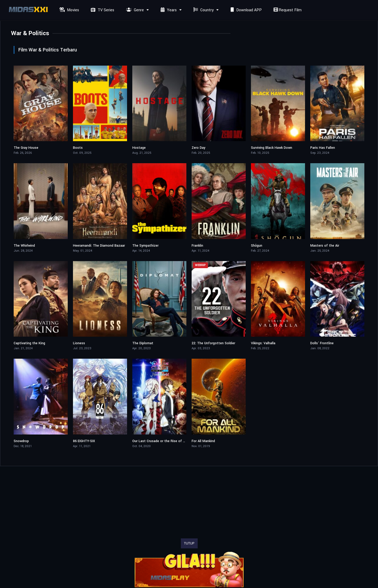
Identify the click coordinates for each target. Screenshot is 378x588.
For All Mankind (203, 441)
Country (203, 10)
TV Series (102, 10)
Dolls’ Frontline (322, 343)
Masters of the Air (325, 246)
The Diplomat (143, 343)
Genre (134, 10)
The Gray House (26, 148)
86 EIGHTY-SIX (84, 441)
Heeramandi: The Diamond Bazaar (99, 246)
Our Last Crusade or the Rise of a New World (167, 441)
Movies (69, 10)
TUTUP (189, 543)
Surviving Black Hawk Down (272, 148)
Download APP (245, 10)
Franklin (197, 246)
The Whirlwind (24, 246)
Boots (78, 148)
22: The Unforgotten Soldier (213, 343)
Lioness (79, 343)
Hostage (139, 148)
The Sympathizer (145, 246)
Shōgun (257, 246)
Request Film (287, 10)
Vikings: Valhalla (263, 343)
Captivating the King (29, 343)
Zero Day (198, 148)
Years (168, 10)
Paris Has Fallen (323, 148)
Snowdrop (21, 441)
